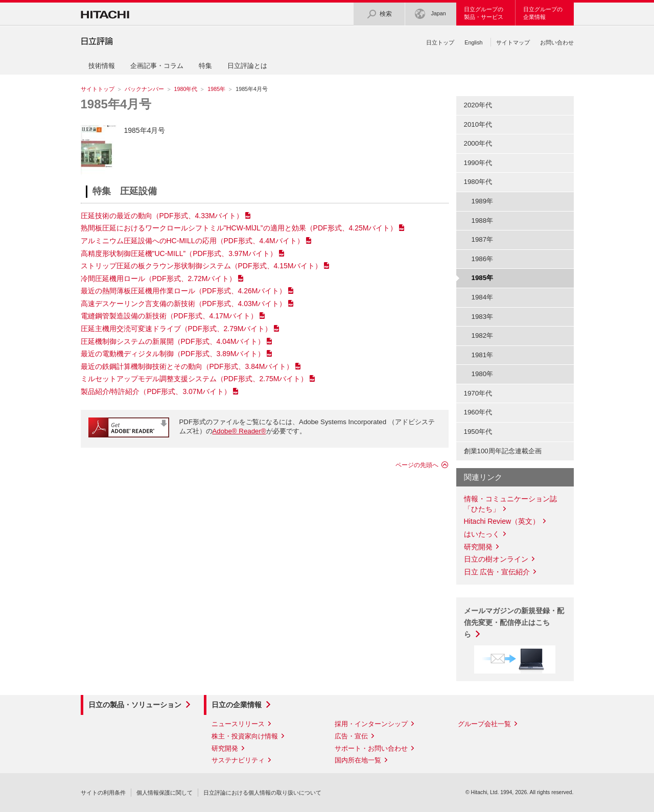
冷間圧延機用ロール (159, 279)
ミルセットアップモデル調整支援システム (194, 379)
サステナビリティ (238, 760)
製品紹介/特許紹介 (156, 391)
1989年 (483, 201)
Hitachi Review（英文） (502, 521)
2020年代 (478, 105)
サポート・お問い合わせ (371, 748)
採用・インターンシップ (371, 724)
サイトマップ (513, 42)
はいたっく (482, 534)
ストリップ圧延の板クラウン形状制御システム (202, 266)
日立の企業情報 (237, 705)
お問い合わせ (557, 42)
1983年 (483, 317)
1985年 (216, 89)
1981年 (483, 355)
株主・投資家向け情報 (245, 736)
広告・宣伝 (351, 736)
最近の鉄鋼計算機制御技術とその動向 (187, 366)
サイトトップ (98, 89)
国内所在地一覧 (358, 760)
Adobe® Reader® (239, 431)
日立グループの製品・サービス (484, 13)
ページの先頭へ (417, 465)
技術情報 (102, 66)
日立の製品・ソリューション (135, 705)
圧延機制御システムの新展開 (173, 341)
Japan (430, 14)
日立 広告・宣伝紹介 (497, 572)
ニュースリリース (238, 724)
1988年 (483, 221)
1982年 (483, 335)
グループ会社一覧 (484, 724)
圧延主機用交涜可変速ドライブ (177, 329)
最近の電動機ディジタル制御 (173, 354)
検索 (379, 14)
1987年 (483, 239)
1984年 (483, 297)
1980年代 (186, 89)
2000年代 (478, 143)
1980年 (483, 374)
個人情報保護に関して (165, 793)
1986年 (483, 259)
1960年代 (478, 412)
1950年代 (478, 432)
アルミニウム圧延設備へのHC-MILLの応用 (192, 241)
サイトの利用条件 (103, 793)
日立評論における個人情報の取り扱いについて (262, 793)
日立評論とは (247, 66)
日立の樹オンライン (496, 559)
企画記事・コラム (157, 66)
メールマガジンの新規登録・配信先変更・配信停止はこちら (514, 622)
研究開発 (478, 547)
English (473, 42)
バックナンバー (144, 89)
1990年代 (478, 163)
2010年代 (478, 124)
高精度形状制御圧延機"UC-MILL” (179, 253)
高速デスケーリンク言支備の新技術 (184, 304)
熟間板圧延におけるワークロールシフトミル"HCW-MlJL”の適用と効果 (239, 228)
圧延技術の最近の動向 (162, 216)
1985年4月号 (116, 104)
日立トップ (440, 42)
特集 (205, 66)
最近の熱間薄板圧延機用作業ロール (184, 291)
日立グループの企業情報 (543, 13)
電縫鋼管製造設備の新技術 (169, 316)
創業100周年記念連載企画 (503, 451)
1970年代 (478, 393)
